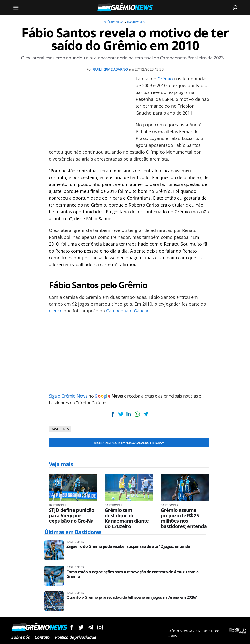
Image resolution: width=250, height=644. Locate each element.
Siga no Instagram (100, 627)
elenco (56, 311)
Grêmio (165, 79)
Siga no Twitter (81, 627)
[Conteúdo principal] (125, 322)
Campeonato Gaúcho (128, 311)
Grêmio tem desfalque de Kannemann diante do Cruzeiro (127, 518)
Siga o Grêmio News (68, 396)
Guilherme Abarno (110, 69)
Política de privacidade (75, 637)
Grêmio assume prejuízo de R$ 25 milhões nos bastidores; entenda (184, 518)
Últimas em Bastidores (73, 532)
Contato (42, 637)
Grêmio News (114, 22)
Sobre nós (20, 637)
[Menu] (16, 7)
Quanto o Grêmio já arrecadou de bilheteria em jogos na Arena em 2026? (132, 597)
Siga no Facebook (71, 627)
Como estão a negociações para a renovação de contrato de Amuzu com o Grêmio (132, 574)
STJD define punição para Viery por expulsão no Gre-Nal (72, 516)
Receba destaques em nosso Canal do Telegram (129, 443)
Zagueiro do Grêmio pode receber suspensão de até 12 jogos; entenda (128, 546)
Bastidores (136, 22)
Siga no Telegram (90, 627)
